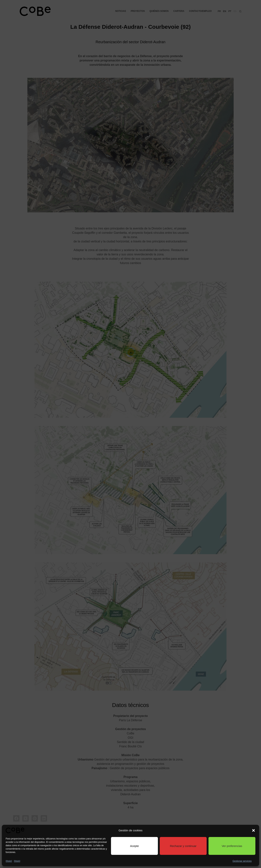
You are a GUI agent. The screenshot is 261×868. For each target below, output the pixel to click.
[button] (253, 830)
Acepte (135, 846)
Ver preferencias (232, 846)
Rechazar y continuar (183, 846)
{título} (9, 861)
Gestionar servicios (242, 861)
